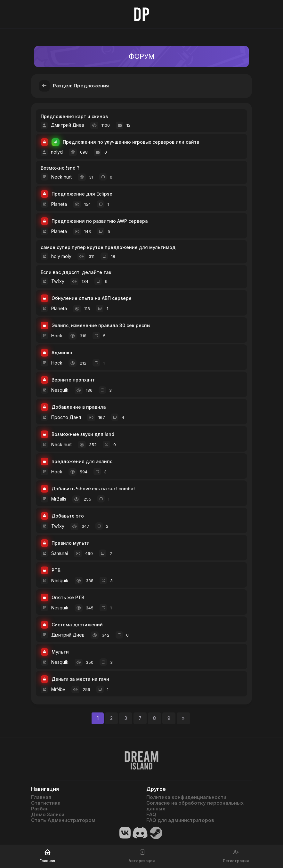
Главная (41, 797)
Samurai (60, 553)
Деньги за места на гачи (80, 679)
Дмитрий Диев (68, 125)
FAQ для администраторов (180, 820)
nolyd (57, 152)
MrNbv (58, 689)
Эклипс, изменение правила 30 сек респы (101, 326)
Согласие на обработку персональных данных (195, 806)
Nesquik (60, 390)
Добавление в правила (79, 407)
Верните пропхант (73, 380)
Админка (62, 353)
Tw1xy (58, 281)
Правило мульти (71, 543)
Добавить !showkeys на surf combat (93, 489)
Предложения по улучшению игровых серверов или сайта (131, 142)
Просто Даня (66, 417)
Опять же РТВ (68, 598)
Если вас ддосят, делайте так (76, 272)
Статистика (46, 803)
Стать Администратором (63, 820)
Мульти (60, 652)
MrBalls (59, 499)
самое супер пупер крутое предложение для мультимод (108, 247)
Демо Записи (48, 815)
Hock (57, 336)
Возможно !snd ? (60, 168)
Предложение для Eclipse (82, 194)
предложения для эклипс (82, 462)
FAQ (151, 815)
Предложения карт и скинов (74, 116)
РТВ (56, 571)
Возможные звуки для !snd (83, 434)
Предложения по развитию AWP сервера (100, 221)
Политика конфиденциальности (186, 797)
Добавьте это (68, 516)
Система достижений (77, 625)
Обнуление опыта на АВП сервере (92, 298)
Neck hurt (61, 177)
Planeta (59, 204)
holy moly (61, 256)
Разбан (40, 809)
